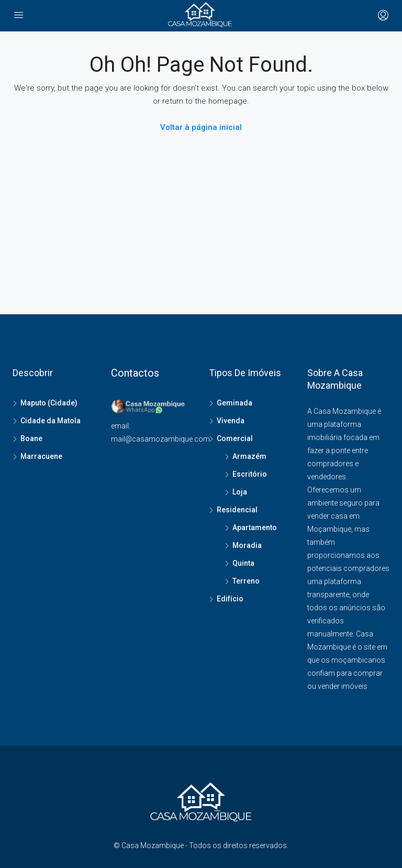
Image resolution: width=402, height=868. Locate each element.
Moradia (247, 545)
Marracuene (41, 456)
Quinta (243, 563)
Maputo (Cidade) (49, 403)
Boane (31, 438)
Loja (240, 492)
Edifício (230, 599)
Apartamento (255, 528)
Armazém (249, 456)
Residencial (237, 510)
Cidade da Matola (51, 421)
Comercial (235, 438)
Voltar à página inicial (201, 127)
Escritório (250, 474)
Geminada (234, 403)
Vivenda (231, 421)
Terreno (246, 581)
